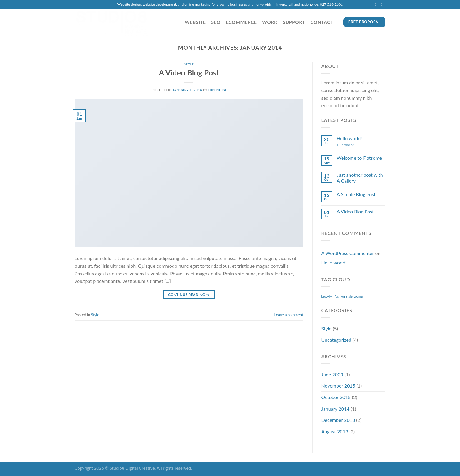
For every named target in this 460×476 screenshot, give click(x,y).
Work (270, 22)
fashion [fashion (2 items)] (340, 296)
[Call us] (382, 4)
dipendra (217, 90)
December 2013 (338, 420)
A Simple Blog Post (356, 194)
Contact (322, 22)
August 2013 (335, 431)
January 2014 (336, 409)
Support (294, 22)
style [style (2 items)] (349, 296)
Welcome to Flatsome (359, 158)
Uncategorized (337, 340)
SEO (216, 22)
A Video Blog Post (189, 72)
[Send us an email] (377, 4)
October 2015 (336, 397)
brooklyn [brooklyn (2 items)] (328, 296)
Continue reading (189, 295)
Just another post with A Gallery (360, 178)
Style (189, 64)
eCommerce (241, 22)
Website (195, 22)
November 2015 (338, 386)
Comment (345, 145)
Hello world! (349, 138)
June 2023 (332, 374)
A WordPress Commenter (348, 253)
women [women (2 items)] (359, 296)
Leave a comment (289, 315)
